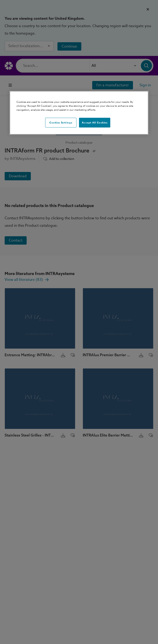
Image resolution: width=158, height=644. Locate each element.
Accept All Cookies (95, 123)
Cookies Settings (61, 123)
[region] (79, 113)
